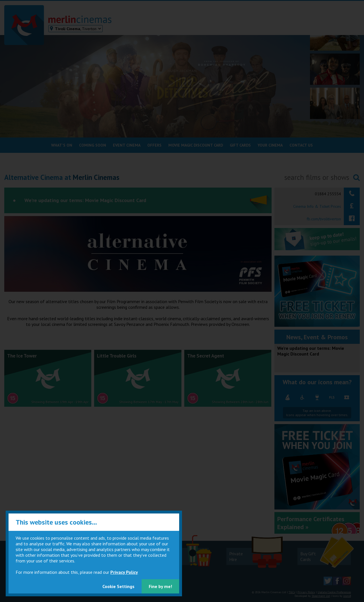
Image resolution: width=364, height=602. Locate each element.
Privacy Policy (124, 572)
